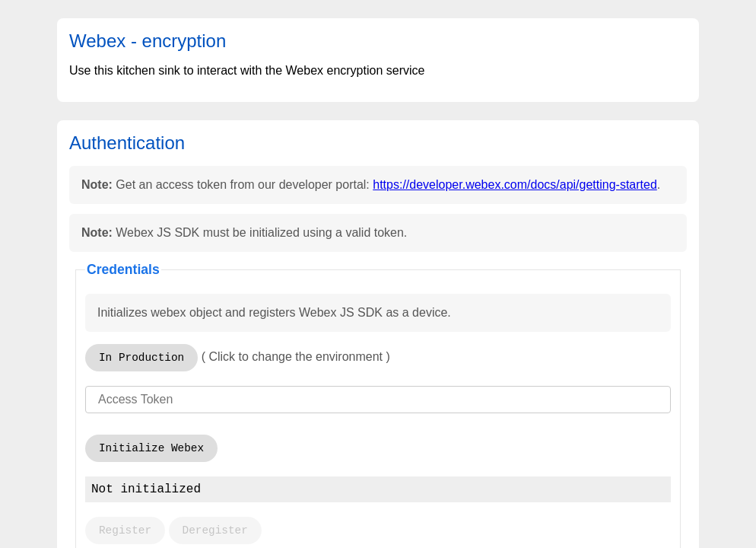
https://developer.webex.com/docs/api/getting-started (515, 185)
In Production (141, 358)
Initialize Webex (151, 448)
